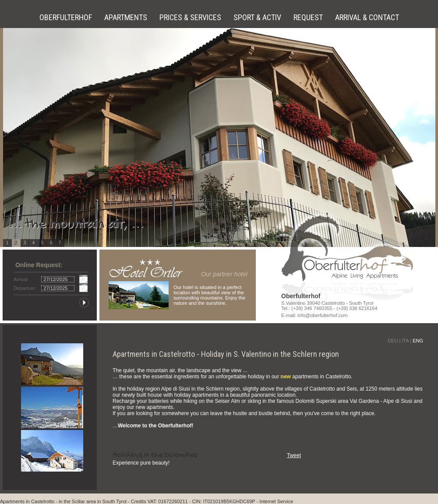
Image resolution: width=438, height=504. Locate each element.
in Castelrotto (40, 501)
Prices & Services (191, 17)
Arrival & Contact (367, 17)
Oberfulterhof (67, 17)
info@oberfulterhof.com (323, 315)
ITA (405, 341)
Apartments (127, 17)
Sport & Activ (258, 17)
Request (309, 17)
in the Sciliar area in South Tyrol (93, 501)
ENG (418, 341)
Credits (139, 501)
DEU (393, 341)
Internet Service (276, 501)
